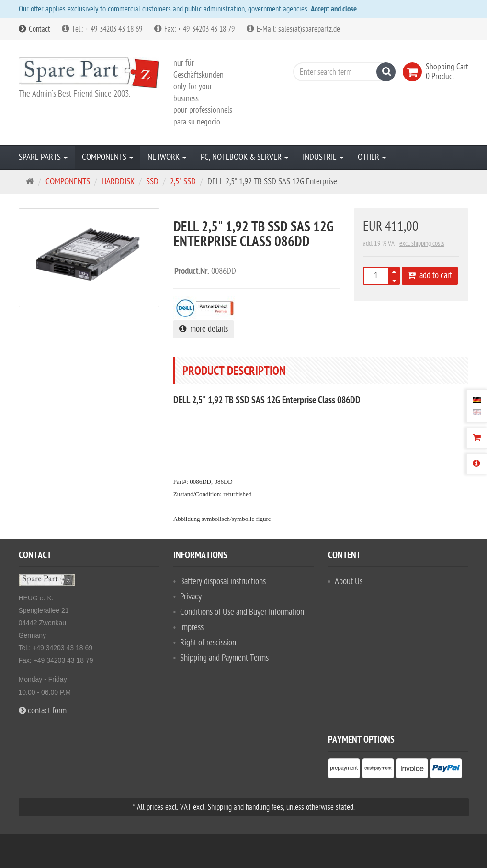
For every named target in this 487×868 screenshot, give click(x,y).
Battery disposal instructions (223, 581)
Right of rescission (208, 643)
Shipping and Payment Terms (224, 658)
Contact (34, 29)
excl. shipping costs (422, 243)
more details (204, 329)
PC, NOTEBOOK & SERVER (244, 157)
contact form (43, 711)
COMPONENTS (108, 157)
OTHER (372, 157)
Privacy (191, 597)
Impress (192, 627)
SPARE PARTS (43, 157)
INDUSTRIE (323, 157)
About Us (349, 581)
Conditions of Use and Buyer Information (242, 612)
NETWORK (167, 157)
